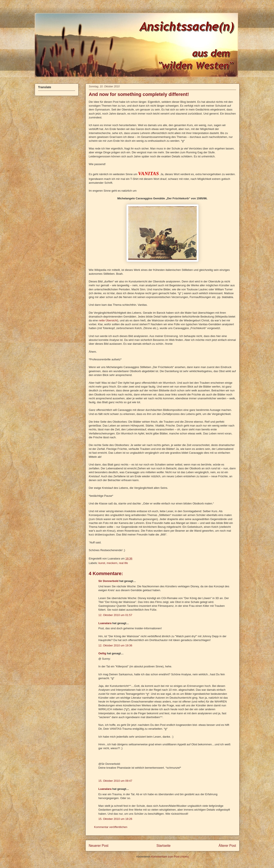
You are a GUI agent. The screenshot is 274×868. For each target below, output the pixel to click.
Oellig (102, 653)
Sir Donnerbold (109, 581)
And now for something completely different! (139, 94)
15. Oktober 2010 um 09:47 (115, 781)
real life (123, 563)
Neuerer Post (99, 846)
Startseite (164, 846)
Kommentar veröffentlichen (111, 827)
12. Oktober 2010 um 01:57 (115, 615)
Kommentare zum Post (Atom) (170, 857)
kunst (102, 563)
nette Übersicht (108, 320)
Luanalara (105, 623)
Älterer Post (227, 846)
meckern (112, 563)
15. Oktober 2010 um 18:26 (115, 819)
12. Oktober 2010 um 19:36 (115, 645)
